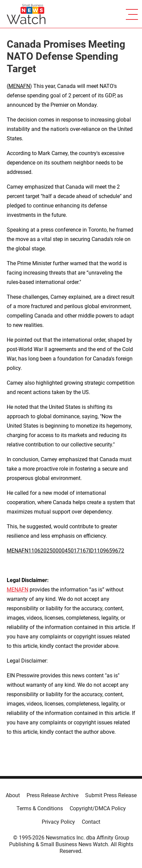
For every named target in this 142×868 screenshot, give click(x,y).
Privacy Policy (58, 822)
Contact (91, 822)
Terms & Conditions (40, 808)
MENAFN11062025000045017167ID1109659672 (65, 551)
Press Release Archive (52, 795)
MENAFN (19, 86)
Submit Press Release (111, 795)
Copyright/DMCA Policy (98, 808)
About (13, 795)
